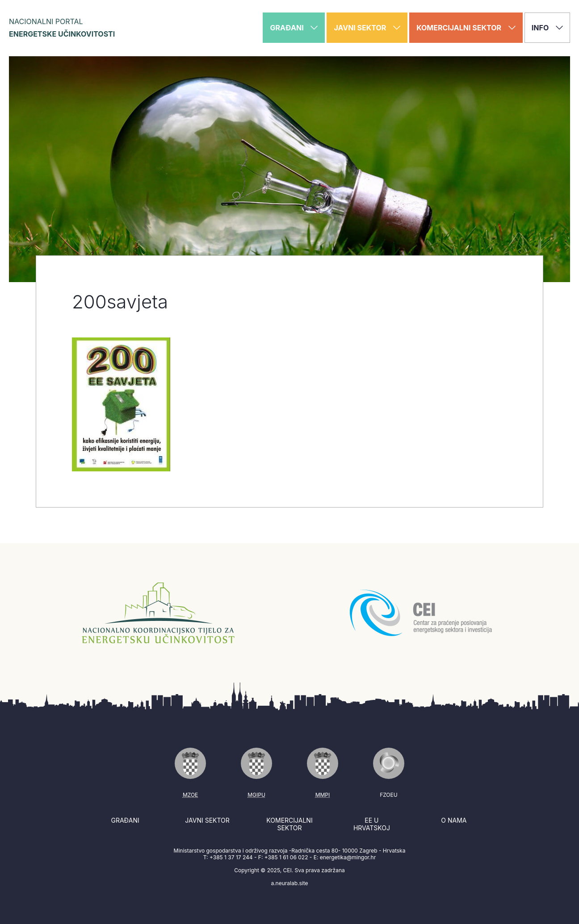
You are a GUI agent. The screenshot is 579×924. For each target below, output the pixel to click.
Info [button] (547, 28)
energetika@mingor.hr (348, 857)
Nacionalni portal (62, 28)
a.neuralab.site (289, 883)
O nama (454, 820)
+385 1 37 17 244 (231, 857)
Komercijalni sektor (289, 824)
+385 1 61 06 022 (286, 857)
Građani (125, 820)
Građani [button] (294, 28)
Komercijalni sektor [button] (466, 28)
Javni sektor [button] (367, 28)
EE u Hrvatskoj (372, 824)
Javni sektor (207, 820)
